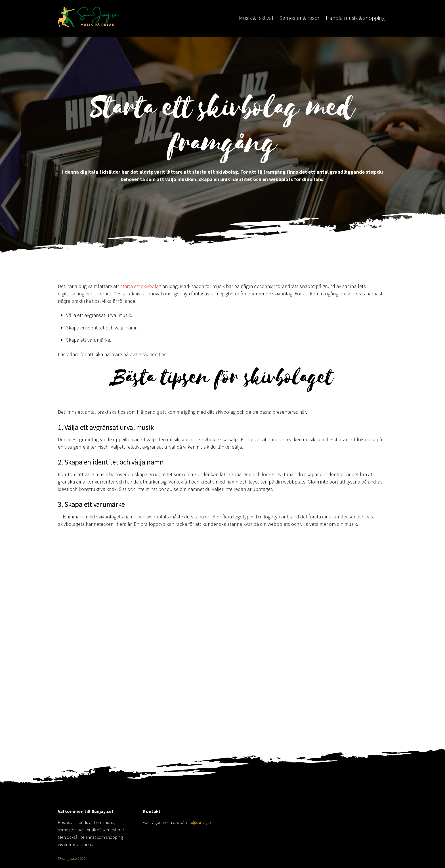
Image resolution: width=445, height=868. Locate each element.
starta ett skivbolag (141, 286)
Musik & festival (256, 18)
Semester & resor (299, 18)
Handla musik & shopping (355, 18)
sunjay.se (69, 858)
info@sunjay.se (199, 822)
